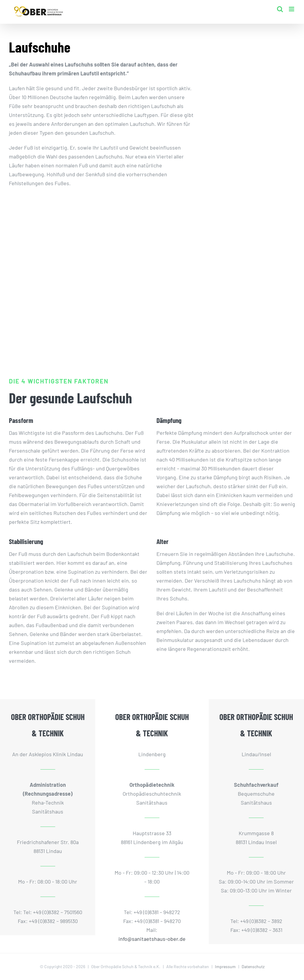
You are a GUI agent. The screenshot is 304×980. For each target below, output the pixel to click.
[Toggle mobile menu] (292, 9)
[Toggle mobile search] (280, 9)
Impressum (225, 966)
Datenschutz (253, 966)
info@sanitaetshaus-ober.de (152, 939)
